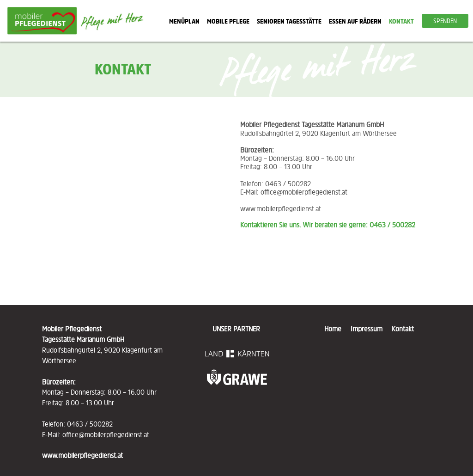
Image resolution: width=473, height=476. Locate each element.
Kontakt (403, 329)
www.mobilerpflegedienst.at (281, 208)
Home (337, 329)
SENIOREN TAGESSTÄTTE (289, 21)
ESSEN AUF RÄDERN (355, 21)
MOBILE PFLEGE (228, 21)
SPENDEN (445, 21)
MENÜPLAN (184, 21)
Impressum (367, 329)
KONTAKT (401, 21)
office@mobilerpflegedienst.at (304, 192)
